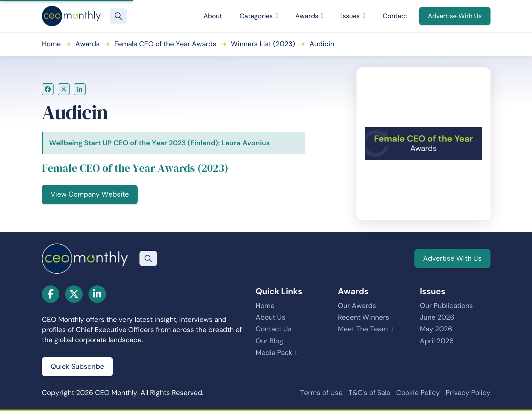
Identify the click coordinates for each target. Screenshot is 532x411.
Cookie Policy (418, 393)
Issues (353, 16)
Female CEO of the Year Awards (165, 44)
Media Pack (274, 353)
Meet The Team (363, 329)
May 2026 (436, 329)
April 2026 (437, 341)
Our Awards (357, 306)
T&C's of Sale (369, 393)
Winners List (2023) (263, 44)
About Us (271, 317)
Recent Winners (364, 317)
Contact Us (274, 329)
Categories (259, 16)
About (213, 16)
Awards (310, 16)
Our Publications (446, 306)
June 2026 (437, 317)
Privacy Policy (468, 393)
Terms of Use (321, 393)
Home (51, 44)
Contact (395, 16)
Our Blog (269, 341)
